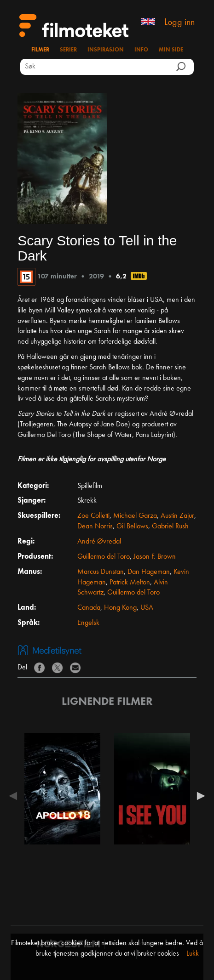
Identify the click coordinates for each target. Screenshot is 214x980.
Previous (15, 796)
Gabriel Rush (170, 527)
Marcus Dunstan (101, 572)
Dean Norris (95, 527)
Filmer (40, 50)
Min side (171, 50)
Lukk (193, 954)
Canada (89, 608)
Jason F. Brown (155, 557)
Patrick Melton (130, 583)
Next (199, 796)
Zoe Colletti (93, 516)
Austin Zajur (177, 516)
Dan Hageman (149, 572)
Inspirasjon (106, 50)
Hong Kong (120, 608)
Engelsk (88, 623)
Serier (68, 50)
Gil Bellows (132, 527)
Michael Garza (135, 516)
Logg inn (179, 23)
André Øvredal (99, 542)
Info (141, 50)
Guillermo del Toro (104, 557)
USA (147, 608)
